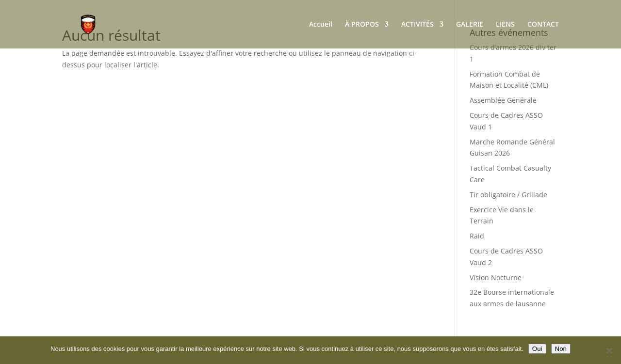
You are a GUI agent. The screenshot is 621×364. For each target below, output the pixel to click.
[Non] (609, 350)
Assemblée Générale (503, 100)
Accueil (321, 25)
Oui (537, 349)
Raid (477, 236)
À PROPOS (362, 25)
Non (561, 349)
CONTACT (543, 25)
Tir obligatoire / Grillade (508, 195)
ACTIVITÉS (417, 25)
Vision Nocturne (496, 277)
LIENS (505, 25)
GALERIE (470, 25)
